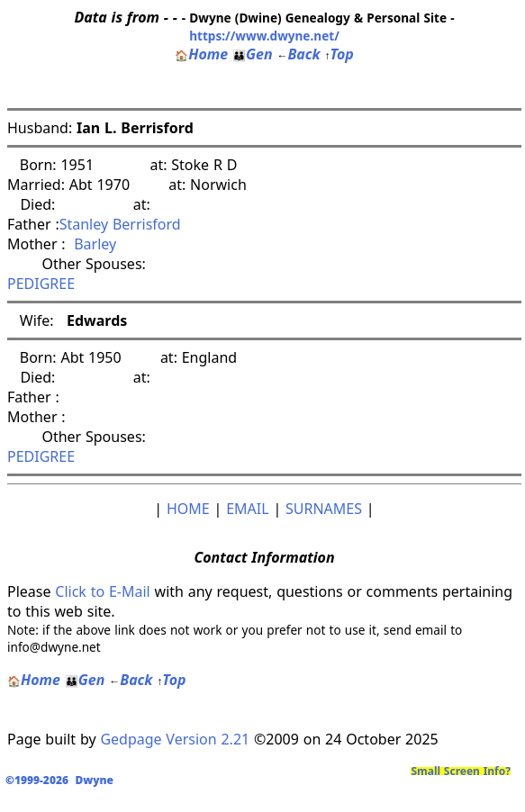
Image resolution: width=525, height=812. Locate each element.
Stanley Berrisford (120, 224)
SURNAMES (324, 509)
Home (201, 54)
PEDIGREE (41, 284)
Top (339, 54)
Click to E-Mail (102, 591)
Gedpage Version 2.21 (175, 739)
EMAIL (247, 509)
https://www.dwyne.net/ (264, 36)
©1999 (63, 780)
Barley (91, 244)
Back (298, 54)
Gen (253, 54)
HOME (188, 509)
